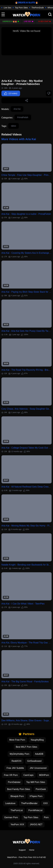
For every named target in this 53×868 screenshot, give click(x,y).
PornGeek (41, 789)
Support (22, 850)
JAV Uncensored (38, 768)
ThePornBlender (29, 803)
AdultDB (39, 754)
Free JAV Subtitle (15, 768)
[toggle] (3, 14)
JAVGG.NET (36, 824)
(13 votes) (11, 93)
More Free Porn (17, 740)
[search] (50, 14)
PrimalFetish (23, 117)
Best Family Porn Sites (19, 789)
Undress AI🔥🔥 (10, 21)
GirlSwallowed (34, 761)
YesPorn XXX (17, 824)
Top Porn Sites (21, 8)
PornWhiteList (35, 810)
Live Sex (7, 8)
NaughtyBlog (37, 740)
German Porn (11, 817)
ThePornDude (38, 8)
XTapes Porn (36, 796)
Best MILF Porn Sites (26, 747)
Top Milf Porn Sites (36, 782)
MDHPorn (44, 775)
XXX (46, 803)
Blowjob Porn (17, 796)
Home (32, 850)
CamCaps (28, 775)
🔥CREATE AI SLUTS (25, 3)
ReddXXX (17, 761)
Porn (46, 817)
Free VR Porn (11, 775)
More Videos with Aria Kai (19, 139)
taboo (13, 126)
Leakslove (10, 803)
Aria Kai (17, 109)
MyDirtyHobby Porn (20, 754)
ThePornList (17, 810)
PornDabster (14, 782)
